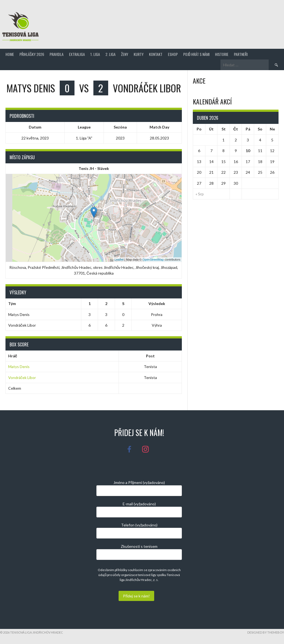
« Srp (200, 194)
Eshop (173, 54)
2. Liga (111, 54)
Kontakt (156, 54)
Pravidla (57, 54)
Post (150, 356)
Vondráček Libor (22, 377)
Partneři (241, 54)
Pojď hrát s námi (196, 54)
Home (10, 54)
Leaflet (119, 260)
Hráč (13, 356)
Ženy (125, 54)
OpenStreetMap (153, 260)
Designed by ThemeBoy (266, 632)
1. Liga (95, 54)
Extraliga (77, 54)
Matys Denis (19, 367)
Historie (222, 54)
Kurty (139, 54)
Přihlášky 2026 (32, 54)
